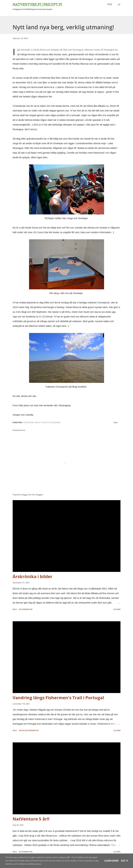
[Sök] (110, 5)
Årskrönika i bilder (33, 577)
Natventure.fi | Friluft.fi (37, 5)
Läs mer (117, 609)
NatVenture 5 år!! (31, 819)
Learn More (111, 861)
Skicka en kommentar (29, 730)
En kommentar (26, 609)
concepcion (28, 422)
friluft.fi (46, 422)
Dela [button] (116, 422)
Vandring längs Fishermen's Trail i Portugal (58, 698)
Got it (125, 861)
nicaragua (56, 422)
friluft (38, 422)
